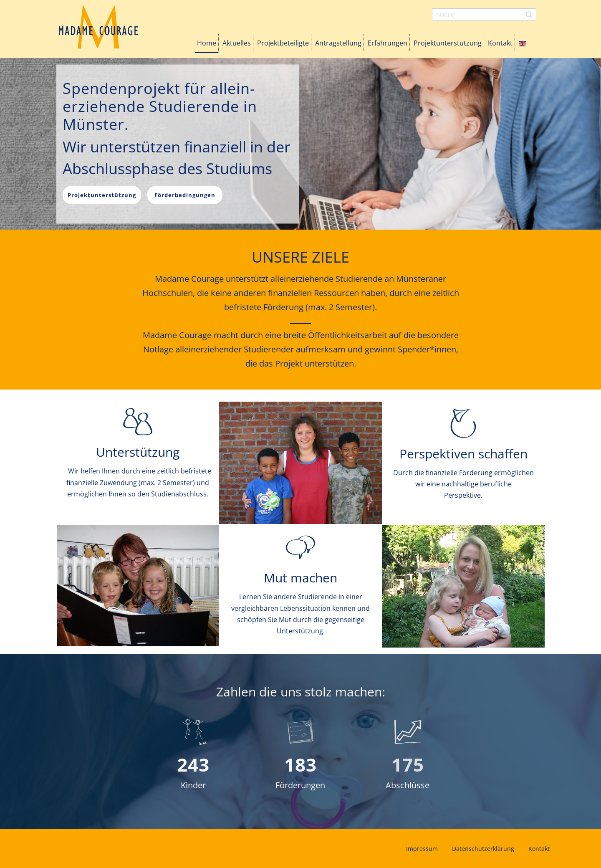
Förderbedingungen (185, 195)
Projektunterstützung (102, 195)
